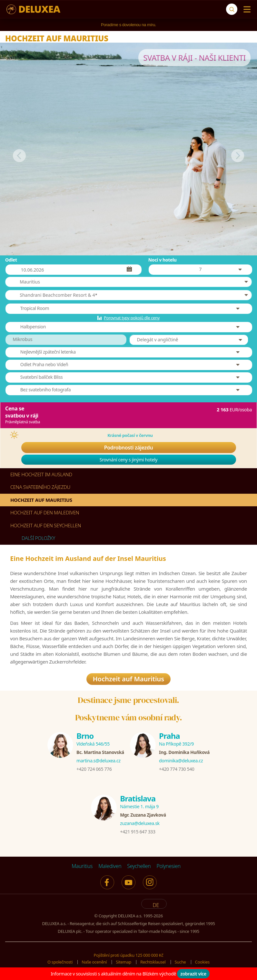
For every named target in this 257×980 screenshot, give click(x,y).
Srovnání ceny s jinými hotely (128, 460)
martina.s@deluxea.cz (99, 762)
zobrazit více (193, 974)
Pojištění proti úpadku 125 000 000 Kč (129, 957)
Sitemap (124, 964)
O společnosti (60, 964)
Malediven (110, 868)
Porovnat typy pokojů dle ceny (132, 318)
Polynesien (168, 868)
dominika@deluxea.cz (181, 762)
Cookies (202, 964)
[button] (128, 282)
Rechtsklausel (153, 964)
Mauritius (82, 868)
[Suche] (232, 9)
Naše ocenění (94, 964)
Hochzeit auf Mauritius (128, 681)
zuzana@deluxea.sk (140, 825)
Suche (180, 964)
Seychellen (139, 868)
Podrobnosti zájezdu (129, 448)
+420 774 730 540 (177, 771)
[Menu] (246, 9)
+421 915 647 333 (138, 833)
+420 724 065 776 (94, 771)
